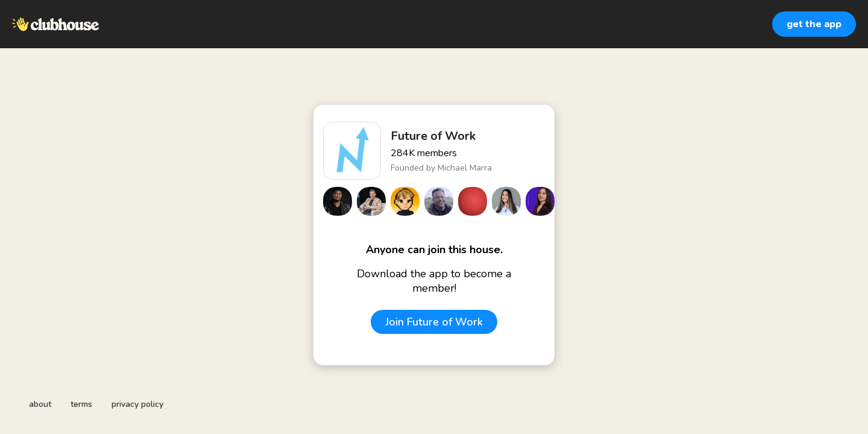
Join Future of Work (434, 322)
